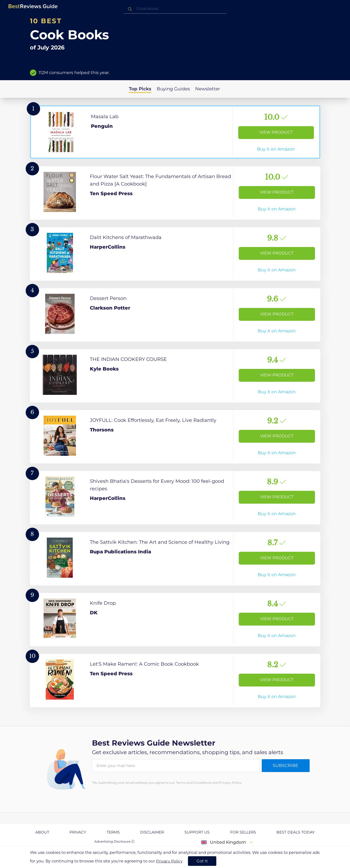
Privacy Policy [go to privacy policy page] (169, 861)
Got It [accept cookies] (202, 861)
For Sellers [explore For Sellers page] (243, 832)
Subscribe (286, 765)
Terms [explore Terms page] (113, 832)
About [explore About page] (42, 832)
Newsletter (208, 89)
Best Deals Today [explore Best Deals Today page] (296, 832)
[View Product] (175, 132)
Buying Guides (173, 89)
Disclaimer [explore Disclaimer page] (152, 832)
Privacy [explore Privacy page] (78, 832)
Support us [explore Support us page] (197, 832)
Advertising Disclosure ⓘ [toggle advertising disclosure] (114, 841)
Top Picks (140, 89)
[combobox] (175, 9)
